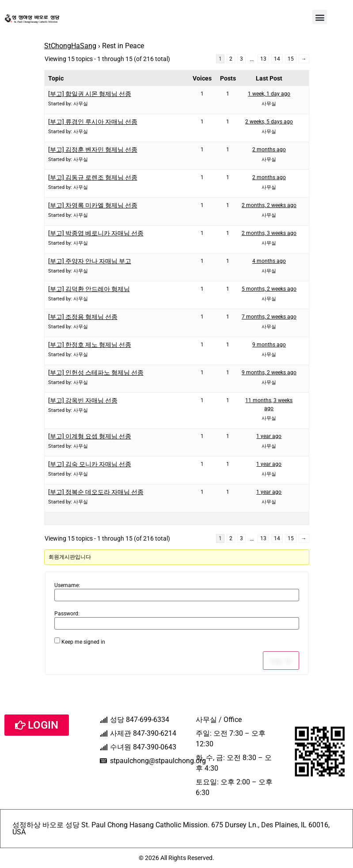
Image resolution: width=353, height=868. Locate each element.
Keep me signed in (83, 642)
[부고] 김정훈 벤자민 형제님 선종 (93, 150)
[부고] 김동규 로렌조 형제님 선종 (93, 177)
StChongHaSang (70, 46)
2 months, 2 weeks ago (269, 205)
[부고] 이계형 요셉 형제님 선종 (90, 436)
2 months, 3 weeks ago (269, 233)
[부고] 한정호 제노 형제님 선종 (90, 345)
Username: (67, 585)
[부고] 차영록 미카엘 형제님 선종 (93, 205)
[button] (320, 17)
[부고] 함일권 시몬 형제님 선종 (90, 94)
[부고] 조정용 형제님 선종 (83, 317)
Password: (67, 614)
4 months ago (269, 261)
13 (263, 59)
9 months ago (269, 345)
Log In (281, 661)
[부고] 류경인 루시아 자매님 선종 (93, 122)
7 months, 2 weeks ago (269, 317)
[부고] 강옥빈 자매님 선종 (83, 400)
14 (277, 59)
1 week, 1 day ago (269, 94)
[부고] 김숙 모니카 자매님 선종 (90, 464)
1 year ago (269, 436)
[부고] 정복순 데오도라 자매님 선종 (96, 492)
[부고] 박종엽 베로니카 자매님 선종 (96, 233)
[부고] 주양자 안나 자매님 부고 (90, 261)
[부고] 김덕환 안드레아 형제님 (89, 289)
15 (291, 59)
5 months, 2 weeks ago (269, 289)
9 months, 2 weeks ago (269, 373)
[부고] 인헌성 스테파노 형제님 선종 (96, 373)
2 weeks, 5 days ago (269, 122)
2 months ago (269, 150)
